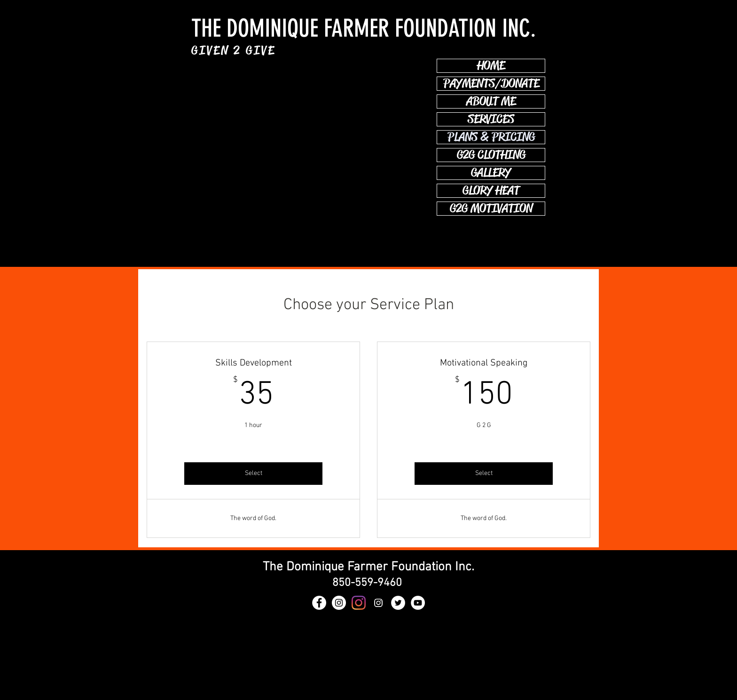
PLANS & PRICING (491, 137)
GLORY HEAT (491, 191)
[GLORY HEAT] (339, 603)
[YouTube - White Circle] (418, 603)
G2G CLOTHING (491, 155)
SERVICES (491, 119)
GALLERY (491, 173)
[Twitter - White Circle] (398, 603)
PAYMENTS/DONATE (491, 84)
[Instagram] (378, 603)
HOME (491, 66)
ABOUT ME (491, 101)
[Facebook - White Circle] (319, 603)
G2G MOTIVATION (491, 209)
